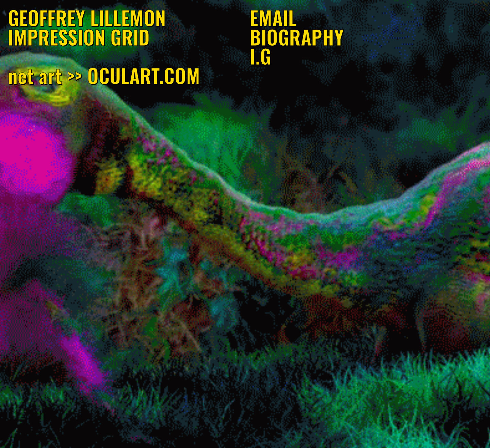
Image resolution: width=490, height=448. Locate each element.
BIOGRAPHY (297, 37)
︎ (464, 26)
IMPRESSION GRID (79, 37)
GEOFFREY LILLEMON (87, 17)
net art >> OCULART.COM (104, 75)
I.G (260, 56)
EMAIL (273, 17)
